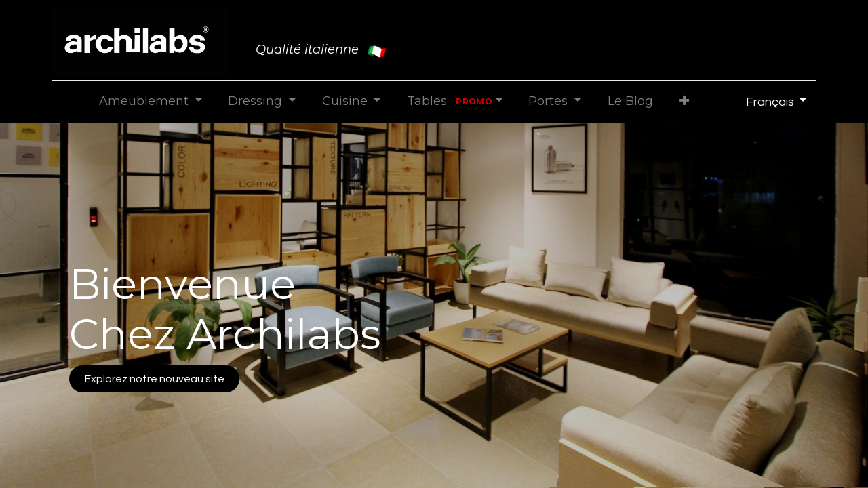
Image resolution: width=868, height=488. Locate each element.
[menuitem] (630, 101)
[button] (684, 101)
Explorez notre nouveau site (155, 379)
